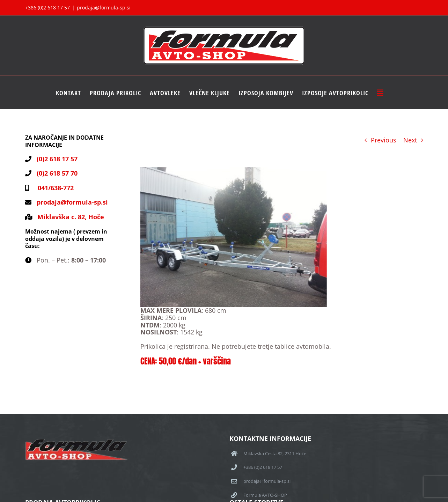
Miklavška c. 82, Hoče (71, 217)
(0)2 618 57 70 (57, 173)
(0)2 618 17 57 (57, 159)
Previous (384, 140)
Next (410, 140)
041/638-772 (54, 188)
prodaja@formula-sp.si (104, 8)
